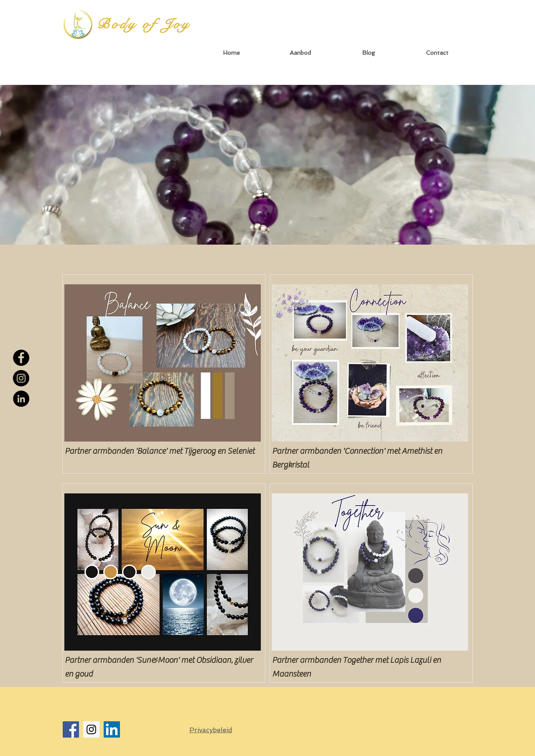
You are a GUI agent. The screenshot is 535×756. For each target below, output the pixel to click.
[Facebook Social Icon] (71, 729)
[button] (300, 53)
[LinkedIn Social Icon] (112, 729)
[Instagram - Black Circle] (21, 378)
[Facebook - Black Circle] (21, 358)
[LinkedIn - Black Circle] (21, 399)
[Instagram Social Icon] (91, 729)
